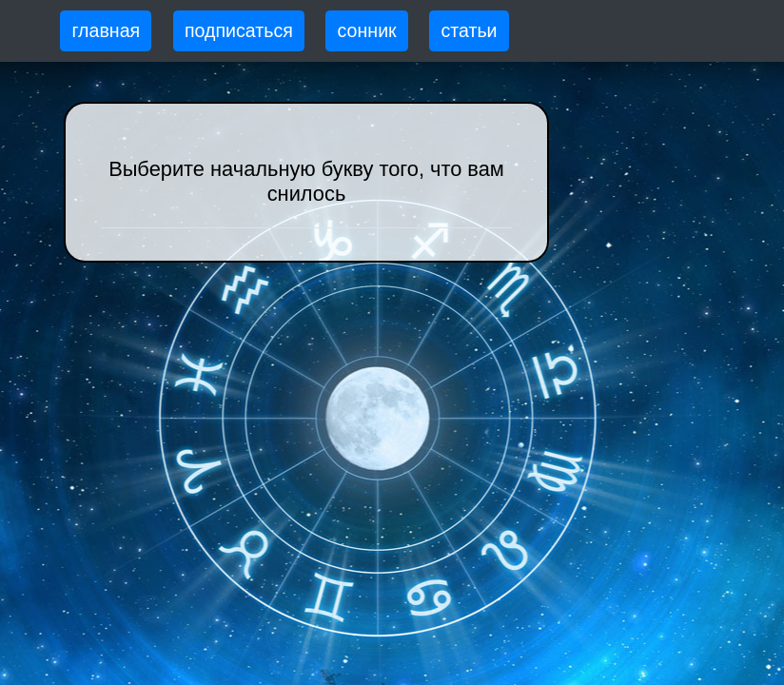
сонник (367, 30)
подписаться (239, 30)
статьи (469, 30)
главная (106, 30)
